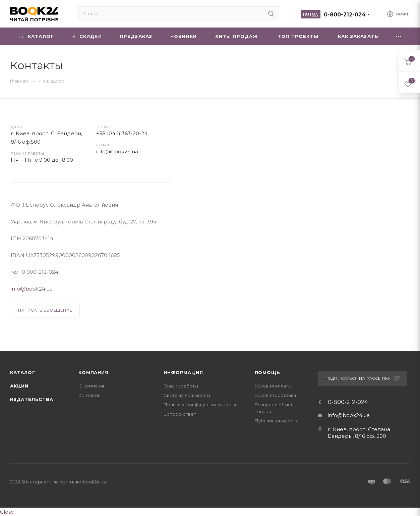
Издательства (32, 399)
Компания (93, 372)
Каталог (23, 372)
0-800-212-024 (345, 15)
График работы (181, 386)
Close (7, 512)
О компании (92, 386)
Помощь (267, 372)
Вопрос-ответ (180, 414)
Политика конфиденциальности (200, 405)
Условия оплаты (273, 386)
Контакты (89, 395)
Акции (19, 386)
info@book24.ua (117, 151)
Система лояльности (188, 395)
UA (315, 14)
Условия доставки (275, 395)
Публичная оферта (277, 421)
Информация (183, 372)
